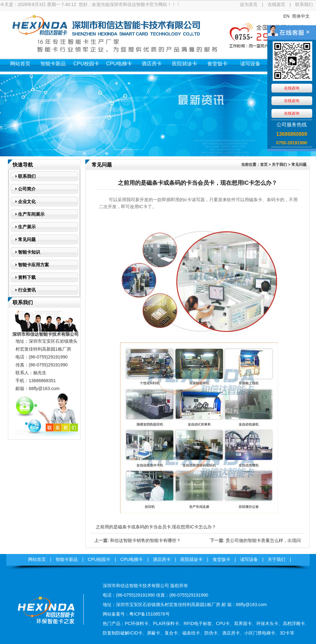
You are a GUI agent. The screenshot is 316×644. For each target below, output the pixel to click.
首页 (264, 165)
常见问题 (299, 165)
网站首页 (20, 64)
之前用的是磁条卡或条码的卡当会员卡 (133, 527)
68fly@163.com (44, 388)
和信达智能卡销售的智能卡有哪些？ (145, 540)
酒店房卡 (152, 64)
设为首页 (249, 4)
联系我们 (304, 4)
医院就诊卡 (185, 64)
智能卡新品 (53, 64)
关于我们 (283, 64)
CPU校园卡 (86, 64)
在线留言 (276, 4)
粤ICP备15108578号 (149, 614)
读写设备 (250, 64)
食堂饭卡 (217, 64)
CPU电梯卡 (119, 64)
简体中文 (301, 16)
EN (286, 16)
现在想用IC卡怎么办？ (194, 527)
